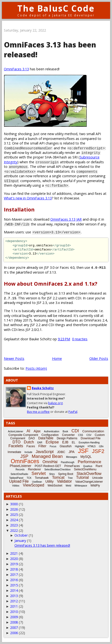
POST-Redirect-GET (48, 466)
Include (28, 452)
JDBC (61, 452)
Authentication (52, 431)
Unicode (98, 478)
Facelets (16, 446)
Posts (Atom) (36, 368)
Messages (72, 457)
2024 (14, 520)
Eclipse (52, 442)
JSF (83, 451)
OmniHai (50, 462)
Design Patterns (67, 438)
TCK (29, 478)
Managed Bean (47, 456)
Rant (99, 466)
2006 (14, 633)
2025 (14, 515)
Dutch (29, 442)
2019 (14, 564)
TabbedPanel (16, 478)
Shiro (52, 474)
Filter (42, 446)
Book (65, 431)
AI (28, 431)
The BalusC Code (56, 8)
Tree (70, 478)
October (21, 535)
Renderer (34, 469)
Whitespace (81, 486)
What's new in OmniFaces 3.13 (28, 198)
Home (57, 358)
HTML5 (92, 446)
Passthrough (68, 462)
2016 (14, 580)
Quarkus (88, 466)
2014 (14, 590)
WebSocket (55, 486)
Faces (31, 446)
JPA (72, 452)
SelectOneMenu (85, 469)
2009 (14, 617)
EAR (40, 443)
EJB (65, 442)
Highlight (80, 446)
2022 (14, 530)
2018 (14, 569)
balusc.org (55, 403)
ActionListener (16, 431)
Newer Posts (14, 358)
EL (74, 442)
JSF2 (98, 451)
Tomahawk (42, 478)
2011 (14, 606)
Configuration (50, 435)
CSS (81, 435)
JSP (24, 456)
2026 (14, 509)
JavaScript (45, 452)
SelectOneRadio (19, 474)
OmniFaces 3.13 (16, 69)
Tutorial (82, 477)
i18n (101, 446)
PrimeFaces (72, 466)
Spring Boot (66, 474)
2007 (14, 628)
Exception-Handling (89, 443)
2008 (14, 622)
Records (20, 470)
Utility (49, 481)
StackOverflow (89, 474)
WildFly (95, 486)
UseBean (37, 482)
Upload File (19, 481)
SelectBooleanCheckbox (57, 470)
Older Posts (99, 358)
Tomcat (58, 477)
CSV (89, 435)
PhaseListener (20, 466)
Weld (69, 486)
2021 (14, 553)
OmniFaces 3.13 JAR (66, 219)
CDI (75, 431)
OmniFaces (25, 461)
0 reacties (80, 339)
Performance (89, 462)
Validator (64, 481)
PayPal (73, 412)
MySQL (86, 457)
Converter (68, 435)
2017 (14, 575)
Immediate (14, 452)
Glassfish (66, 446)
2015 (14, 585)
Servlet (39, 473)
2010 (14, 612)
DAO (32, 438)
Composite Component (23, 435)
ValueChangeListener (89, 482)
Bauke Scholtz (43, 388)
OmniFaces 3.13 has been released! (42, 545)
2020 (14, 559)
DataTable (46, 438)
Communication (93, 431)
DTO (16, 442)
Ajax (37, 431)
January (20, 541)
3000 (14, 504)
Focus (53, 446)
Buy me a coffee (38, 412)
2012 (14, 601)
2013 (14, 596)
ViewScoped (34, 485)
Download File (91, 438)
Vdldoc (16, 486)
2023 (14, 525)
